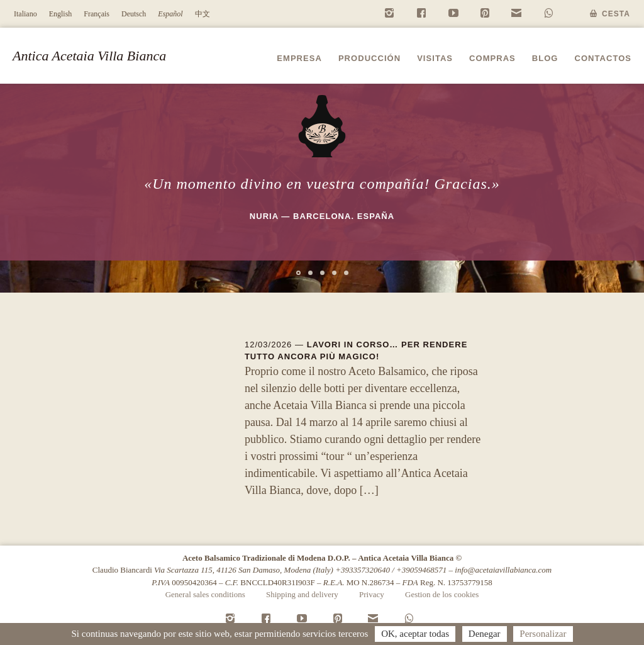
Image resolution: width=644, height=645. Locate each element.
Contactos (603, 58)
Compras (492, 58)
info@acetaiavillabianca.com (503, 570)
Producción (369, 58)
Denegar (485, 634)
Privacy (372, 594)
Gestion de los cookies (442, 594)
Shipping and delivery (302, 594)
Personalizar (543, 634)
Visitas (435, 58)
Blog (545, 58)
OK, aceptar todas (415, 634)
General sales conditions (205, 594)
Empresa (299, 58)
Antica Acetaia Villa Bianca (89, 56)
